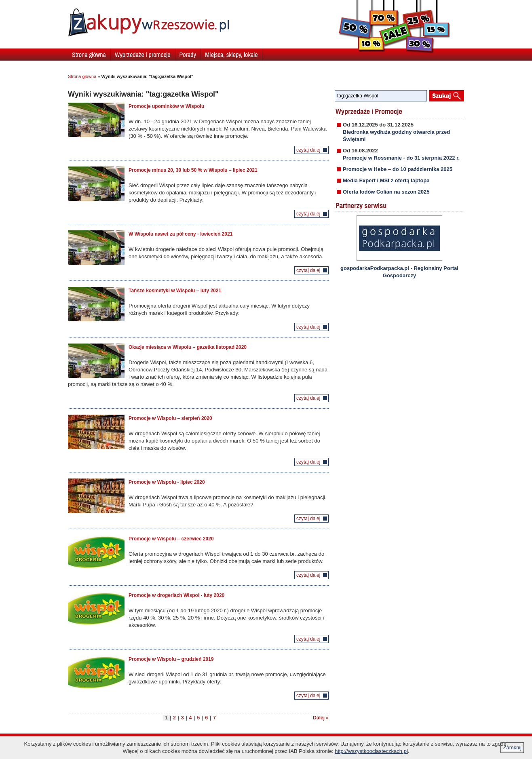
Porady (188, 55)
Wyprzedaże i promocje (143, 55)
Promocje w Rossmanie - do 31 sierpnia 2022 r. (401, 158)
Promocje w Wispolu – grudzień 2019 (171, 659)
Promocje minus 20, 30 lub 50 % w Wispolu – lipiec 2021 (193, 170)
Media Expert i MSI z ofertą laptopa (386, 180)
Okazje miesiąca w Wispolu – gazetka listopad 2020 (188, 347)
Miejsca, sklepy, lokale (231, 55)
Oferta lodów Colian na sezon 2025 (386, 192)
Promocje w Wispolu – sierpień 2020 (170, 418)
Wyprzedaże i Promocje (369, 111)
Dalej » (321, 718)
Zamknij (512, 747)
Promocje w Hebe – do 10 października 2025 (398, 169)
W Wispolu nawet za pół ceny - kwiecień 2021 (180, 234)
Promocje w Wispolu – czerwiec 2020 (171, 539)
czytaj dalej (308, 150)
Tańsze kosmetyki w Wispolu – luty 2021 (175, 291)
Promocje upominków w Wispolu (166, 106)
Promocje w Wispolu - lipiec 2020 (167, 482)
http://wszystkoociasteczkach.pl (371, 751)
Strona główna (89, 55)
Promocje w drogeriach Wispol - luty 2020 (176, 595)
